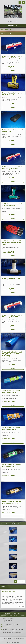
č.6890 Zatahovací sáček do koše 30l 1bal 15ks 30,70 (11, 502)
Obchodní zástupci (9, 592)
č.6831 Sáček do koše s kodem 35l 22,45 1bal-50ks (12, 94)
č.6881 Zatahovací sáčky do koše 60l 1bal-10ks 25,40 (11, 392)
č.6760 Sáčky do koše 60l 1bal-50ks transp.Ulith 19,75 (12, 316)
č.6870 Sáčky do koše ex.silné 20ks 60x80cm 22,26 (12, 205)
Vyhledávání (20, 2)
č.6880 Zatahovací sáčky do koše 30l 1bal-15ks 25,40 (11, 429)
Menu (24, 2)
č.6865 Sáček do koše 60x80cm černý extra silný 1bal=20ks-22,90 (12, 243)
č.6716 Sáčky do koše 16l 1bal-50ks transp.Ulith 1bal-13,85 (12, 57)
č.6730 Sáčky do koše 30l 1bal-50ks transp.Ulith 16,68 (12, 168)
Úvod (3, 29)
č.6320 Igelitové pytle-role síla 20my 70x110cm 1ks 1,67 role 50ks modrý (12, 354)
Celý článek (21, 606)
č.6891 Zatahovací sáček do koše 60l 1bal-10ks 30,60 (11, 466)
